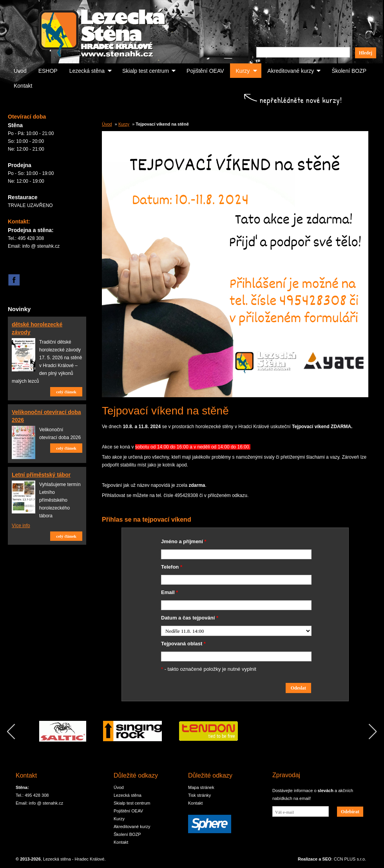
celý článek (66, 392)
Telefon (172, 567)
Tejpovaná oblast (183, 644)
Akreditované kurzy (291, 71)
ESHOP (48, 71)
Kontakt (23, 86)
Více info (21, 526)
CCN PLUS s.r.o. (350, 859)
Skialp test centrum (146, 71)
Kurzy (243, 71)
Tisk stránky (199, 795)
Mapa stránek (201, 787)
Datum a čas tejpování (190, 618)
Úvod (20, 71)
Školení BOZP (349, 71)
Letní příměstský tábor (41, 475)
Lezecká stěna (87, 71)
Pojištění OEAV (205, 71)
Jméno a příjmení (184, 541)
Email (169, 592)
